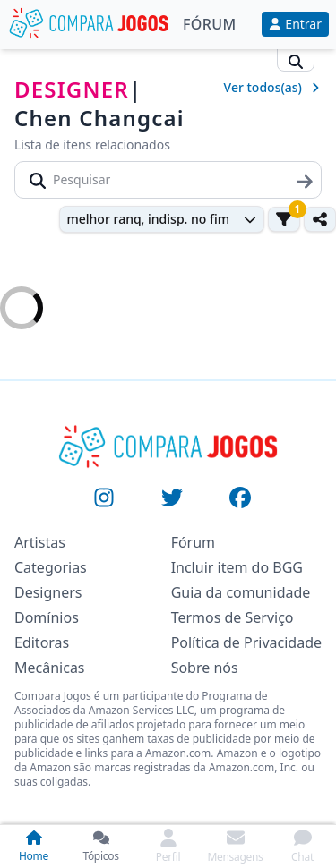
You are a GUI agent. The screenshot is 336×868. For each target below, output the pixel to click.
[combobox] (162, 219)
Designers (48, 592)
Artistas (40, 542)
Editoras (42, 642)
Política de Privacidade (246, 642)
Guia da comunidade (241, 592)
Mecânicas (50, 668)
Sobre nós (205, 668)
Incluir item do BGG (237, 567)
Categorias (51, 567)
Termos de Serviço (233, 617)
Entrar (295, 24)
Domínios (47, 617)
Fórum (210, 24)
